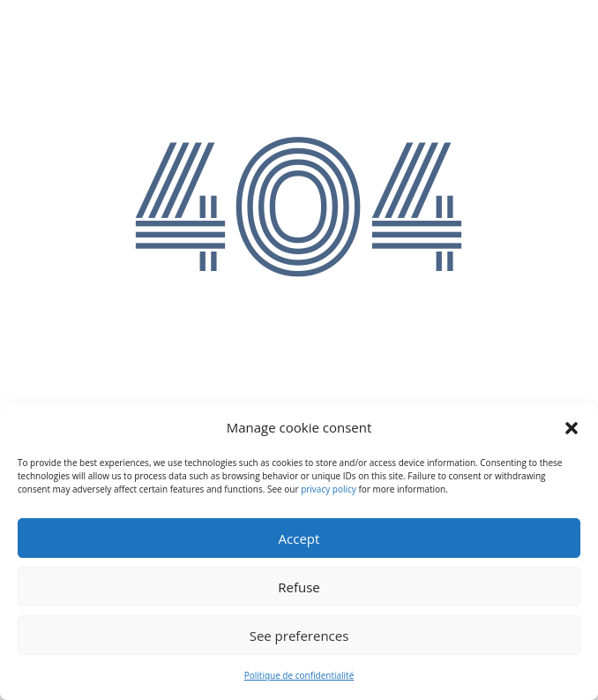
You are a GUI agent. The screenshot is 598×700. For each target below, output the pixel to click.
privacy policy (329, 489)
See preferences (299, 636)
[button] (572, 428)
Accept (299, 538)
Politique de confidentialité (299, 675)
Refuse (299, 587)
